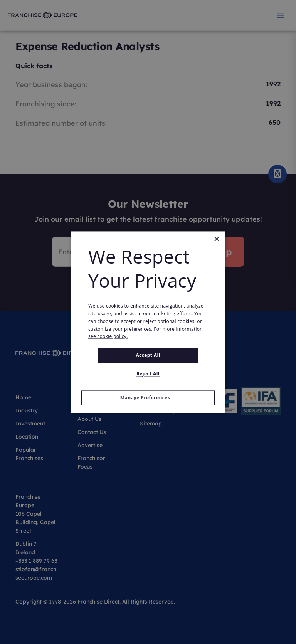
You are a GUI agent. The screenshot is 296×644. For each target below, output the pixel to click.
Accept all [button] (148, 356)
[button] (148, 398)
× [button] (216, 240)
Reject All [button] (148, 374)
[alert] (148, 322)
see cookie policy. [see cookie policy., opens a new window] (108, 337)
